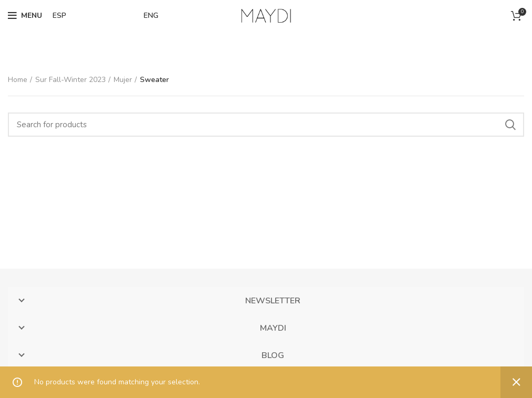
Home (18, 80)
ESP (59, 16)
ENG (151, 16)
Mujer (123, 80)
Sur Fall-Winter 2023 (71, 80)
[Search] (266, 125)
